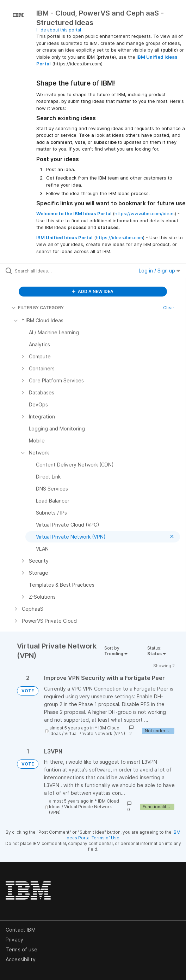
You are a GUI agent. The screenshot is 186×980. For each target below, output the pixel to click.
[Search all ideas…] (55, 271)
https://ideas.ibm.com (119, 237)
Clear (169, 308)
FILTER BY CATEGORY (38, 308)
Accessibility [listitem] (21, 959)
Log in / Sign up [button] (160, 271)
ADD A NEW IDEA (93, 291)
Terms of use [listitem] (21, 949)
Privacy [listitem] (14, 940)
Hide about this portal (59, 30)
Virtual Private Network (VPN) (95, 733)
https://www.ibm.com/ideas (145, 213)
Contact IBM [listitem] (21, 930)
